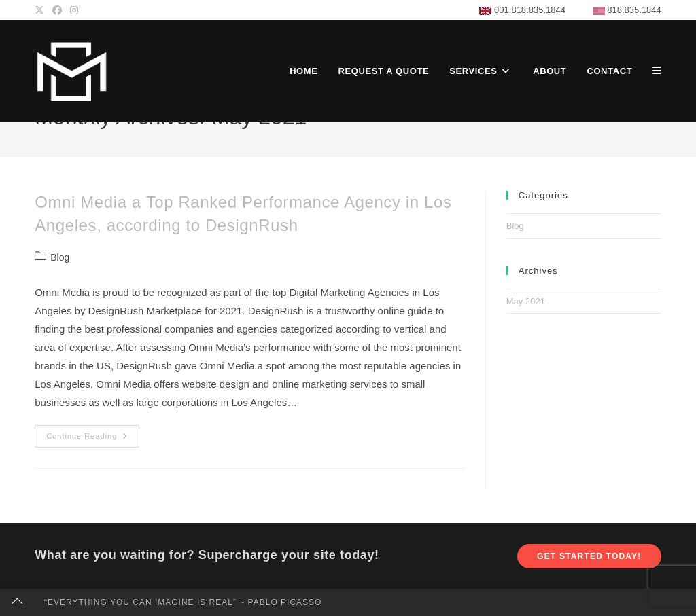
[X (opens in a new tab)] (41, 10)
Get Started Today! (589, 556)
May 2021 (526, 301)
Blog (60, 257)
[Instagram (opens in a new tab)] (74, 10)
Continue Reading (93, 439)
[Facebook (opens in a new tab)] (57, 10)
